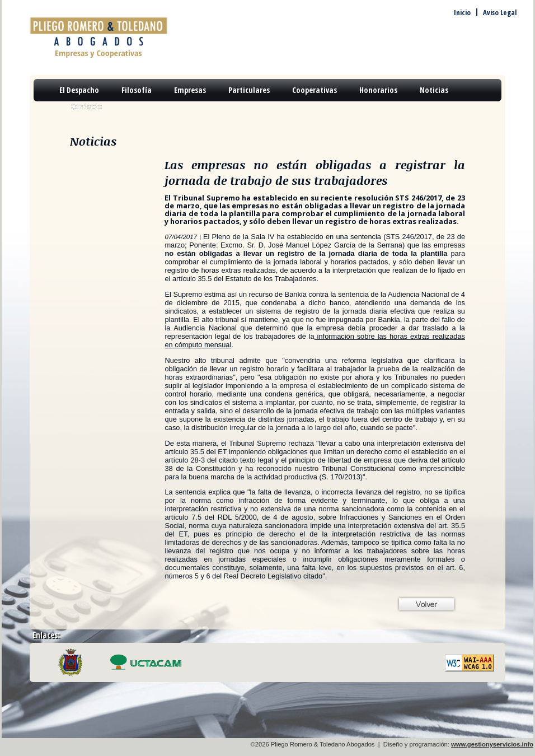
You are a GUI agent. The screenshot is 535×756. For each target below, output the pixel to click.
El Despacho (79, 90)
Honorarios (378, 90)
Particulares (249, 90)
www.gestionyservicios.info (492, 744)
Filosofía (137, 90)
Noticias (434, 90)
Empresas (190, 90)
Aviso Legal (500, 12)
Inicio (462, 12)
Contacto (86, 106)
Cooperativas (315, 90)
